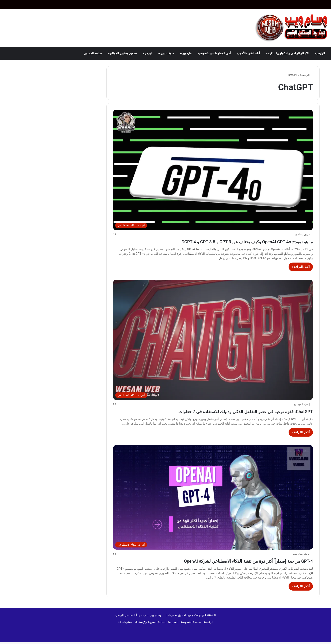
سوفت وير (167, 53)
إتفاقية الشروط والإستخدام (150, 630)
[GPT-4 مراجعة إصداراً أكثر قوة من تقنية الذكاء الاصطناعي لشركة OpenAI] (213, 505)
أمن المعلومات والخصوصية (214, 53)
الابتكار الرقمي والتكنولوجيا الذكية (288, 53)
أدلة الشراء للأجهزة (248, 53)
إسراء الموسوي (302, 404)
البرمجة (148, 53)
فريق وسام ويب (301, 234)
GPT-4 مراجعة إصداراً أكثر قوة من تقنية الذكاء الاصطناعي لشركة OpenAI (217, 568)
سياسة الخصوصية (191, 630)
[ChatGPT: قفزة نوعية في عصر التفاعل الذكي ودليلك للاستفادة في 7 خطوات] (213, 340)
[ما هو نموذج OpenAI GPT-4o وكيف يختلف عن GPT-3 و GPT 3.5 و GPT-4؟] (213, 170)
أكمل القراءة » (301, 267)
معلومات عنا (125, 630)
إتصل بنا (173, 630)
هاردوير (187, 53)
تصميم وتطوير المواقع (123, 53)
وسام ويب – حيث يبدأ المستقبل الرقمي (138, 623)
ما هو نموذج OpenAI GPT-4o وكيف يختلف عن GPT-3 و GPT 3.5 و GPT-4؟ (216, 241)
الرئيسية (320, 53)
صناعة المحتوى (93, 53)
